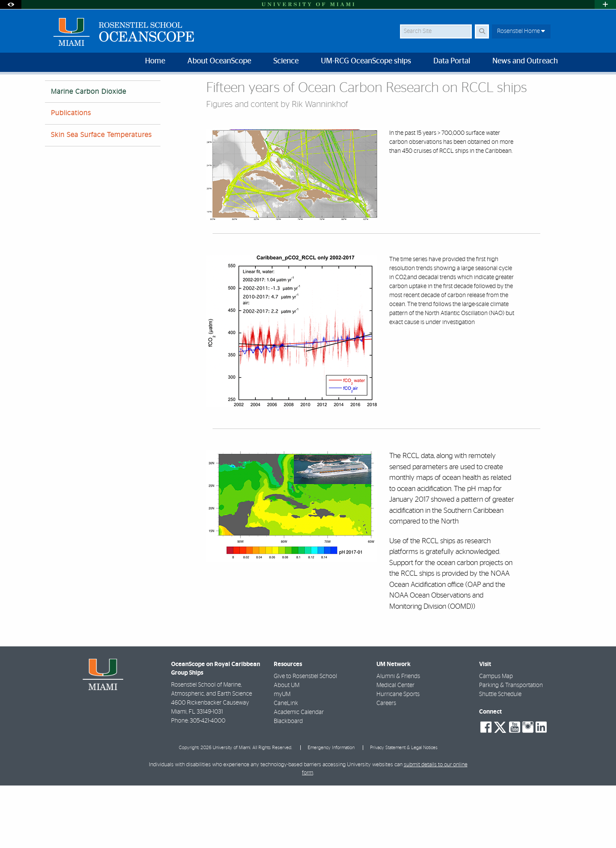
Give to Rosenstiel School (305, 739)
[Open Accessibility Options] (11, 4)
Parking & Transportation (511, 748)
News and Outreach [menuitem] (525, 61)
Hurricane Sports (398, 757)
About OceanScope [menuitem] (219, 61)
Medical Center (395, 748)
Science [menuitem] (286, 61)
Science (82, 92)
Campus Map (496, 739)
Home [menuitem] (155, 61)
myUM (282, 757)
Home (52, 92)
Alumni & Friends (398, 739)
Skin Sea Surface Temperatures (101, 197)
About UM (287, 748)
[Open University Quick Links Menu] (605, 4)
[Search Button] (482, 31)
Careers (386, 766)
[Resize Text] (544, 87)
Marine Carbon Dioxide (132, 92)
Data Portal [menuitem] (452, 61)
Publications (71, 176)
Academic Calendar (299, 775)
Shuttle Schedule (500, 757)
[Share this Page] (564, 87)
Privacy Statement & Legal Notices (404, 810)
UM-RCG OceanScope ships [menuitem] (366, 61)
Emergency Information (331, 810)
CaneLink (286, 766)
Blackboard (288, 784)
